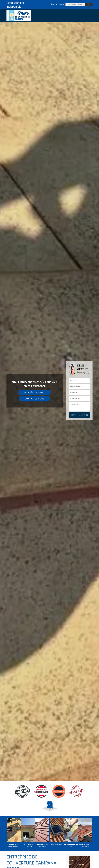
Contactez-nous (35, 399)
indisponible (15, 3)
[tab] (49, 434)
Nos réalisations (34, 392)
